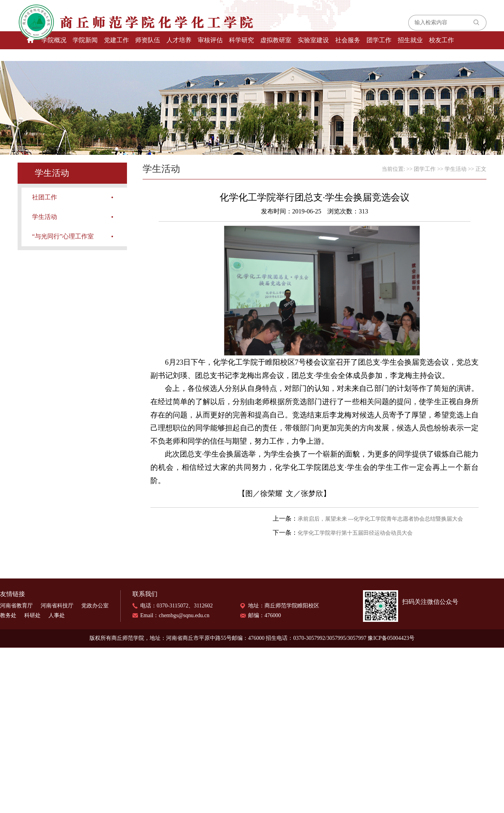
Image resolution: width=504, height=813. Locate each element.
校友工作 (441, 40)
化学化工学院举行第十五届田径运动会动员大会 (355, 533)
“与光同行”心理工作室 (63, 236)
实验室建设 (313, 40)
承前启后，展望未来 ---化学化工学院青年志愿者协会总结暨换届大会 (381, 519)
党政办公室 (95, 606)
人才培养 (179, 40)
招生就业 (410, 40)
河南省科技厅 (57, 606)
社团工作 (45, 197)
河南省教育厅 (16, 606)
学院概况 (54, 40)
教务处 (8, 615)
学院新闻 (85, 40)
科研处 (32, 615)
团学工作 (379, 40)
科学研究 (241, 40)
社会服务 (348, 40)
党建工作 (116, 40)
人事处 (57, 615)
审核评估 (210, 40)
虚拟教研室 (276, 40)
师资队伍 (148, 40)
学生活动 (45, 217)
